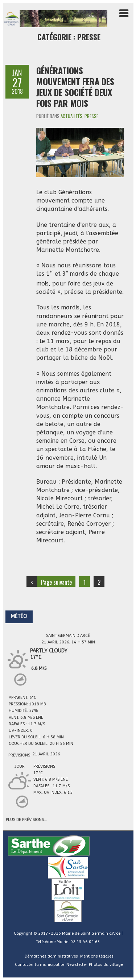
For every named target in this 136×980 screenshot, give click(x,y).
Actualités (71, 116)
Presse (91, 116)
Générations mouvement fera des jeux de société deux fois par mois (75, 87)
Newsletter (77, 965)
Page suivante (56, 582)
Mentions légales (97, 956)
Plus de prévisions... (26, 819)
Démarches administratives (51, 956)
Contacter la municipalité (40, 965)
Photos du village (106, 965)
